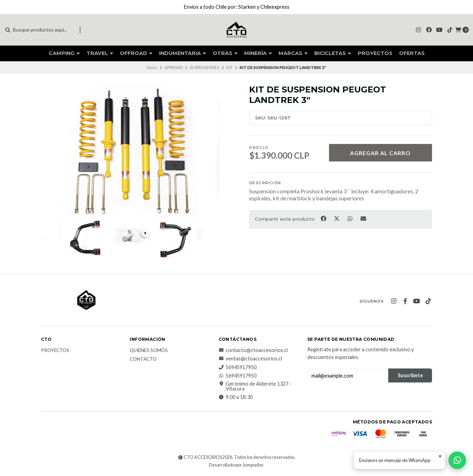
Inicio (152, 67)
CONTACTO (143, 359)
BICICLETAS (333, 53)
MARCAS (293, 53)
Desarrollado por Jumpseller (236, 465)
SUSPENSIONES (204, 67)
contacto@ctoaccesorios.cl (253, 350)
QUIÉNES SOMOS (149, 351)
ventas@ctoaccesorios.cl (250, 359)
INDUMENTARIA (183, 53)
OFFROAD (136, 53)
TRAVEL (100, 53)
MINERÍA (258, 53)
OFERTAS (412, 53)
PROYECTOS (375, 53)
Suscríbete (410, 375)
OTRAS (225, 53)
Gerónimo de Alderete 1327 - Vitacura (255, 387)
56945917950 (238, 367)
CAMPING (64, 53)
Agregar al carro (380, 153)
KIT (229, 67)
